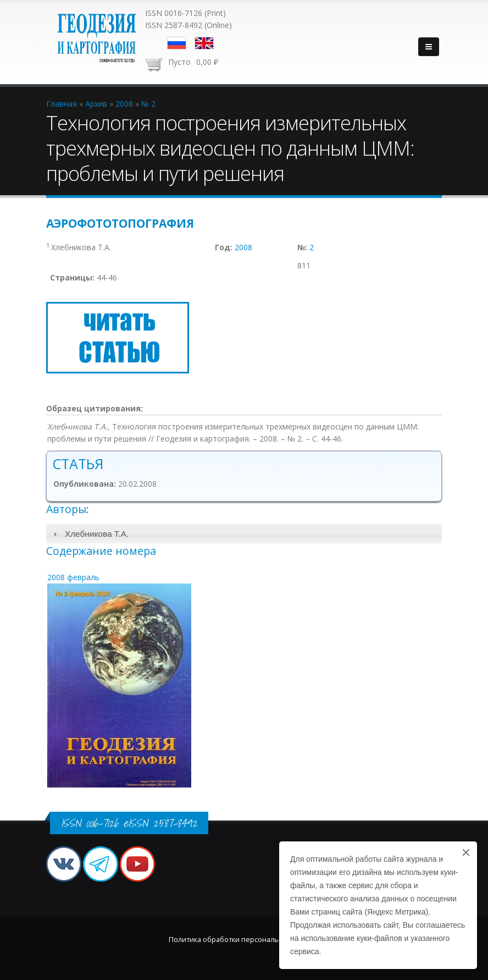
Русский (177, 43)
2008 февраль (73, 577)
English (204, 43)
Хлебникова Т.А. (97, 534)
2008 (243, 247)
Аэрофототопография (120, 223)
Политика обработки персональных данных (244, 940)
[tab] (244, 534)
